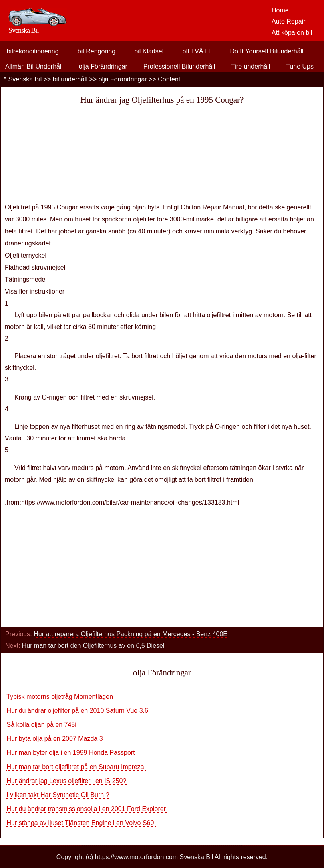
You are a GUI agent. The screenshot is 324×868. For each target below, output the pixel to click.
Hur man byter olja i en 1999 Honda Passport (71, 753)
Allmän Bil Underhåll (34, 66)
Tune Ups (300, 66)
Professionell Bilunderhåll (179, 66)
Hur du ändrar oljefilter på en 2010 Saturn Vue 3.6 (78, 711)
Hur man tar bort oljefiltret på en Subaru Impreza (76, 767)
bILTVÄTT (197, 51)
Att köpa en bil (292, 33)
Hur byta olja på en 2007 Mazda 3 (55, 739)
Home (280, 10)
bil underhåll (70, 79)
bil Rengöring (97, 51)
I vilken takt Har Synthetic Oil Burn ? (59, 795)
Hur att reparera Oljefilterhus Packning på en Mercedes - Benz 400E (131, 634)
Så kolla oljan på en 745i (42, 725)
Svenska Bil (25, 79)
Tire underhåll (251, 66)
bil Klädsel (149, 51)
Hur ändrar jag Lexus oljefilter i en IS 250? (67, 781)
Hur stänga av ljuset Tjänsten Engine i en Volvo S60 (81, 823)
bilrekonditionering (33, 51)
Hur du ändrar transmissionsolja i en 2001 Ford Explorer (87, 809)
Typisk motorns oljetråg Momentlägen (60, 697)
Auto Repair (289, 21)
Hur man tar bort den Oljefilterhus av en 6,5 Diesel (94, 646)
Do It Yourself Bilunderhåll (267, 51)
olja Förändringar (103, 66)
